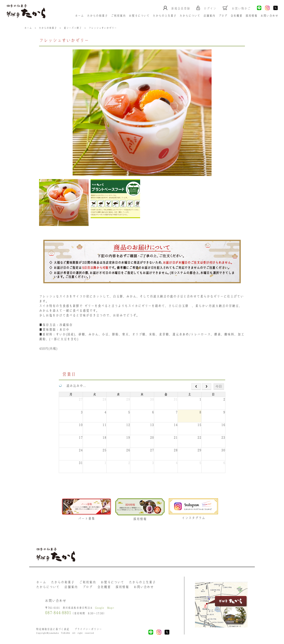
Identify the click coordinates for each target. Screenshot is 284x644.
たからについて (190, 16)
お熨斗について (139, 16)
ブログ (223, 16)
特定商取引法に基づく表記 (53, 629)
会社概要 (236, 16)
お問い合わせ (269, 16)
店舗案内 (209, 16)
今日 (219, 386)
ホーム (79, 16)
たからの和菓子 (97, 16)
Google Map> (105, 608)
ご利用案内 (118, 16)
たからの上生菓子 (165, 16)
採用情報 (251, 16)
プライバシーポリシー (88, 629)
